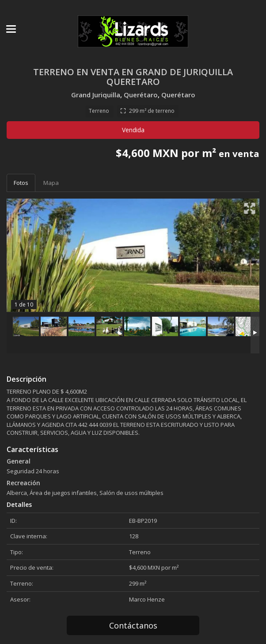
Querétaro (141, 95)
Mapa (51, 183)
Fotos (21, 183)
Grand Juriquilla (96, 95)
